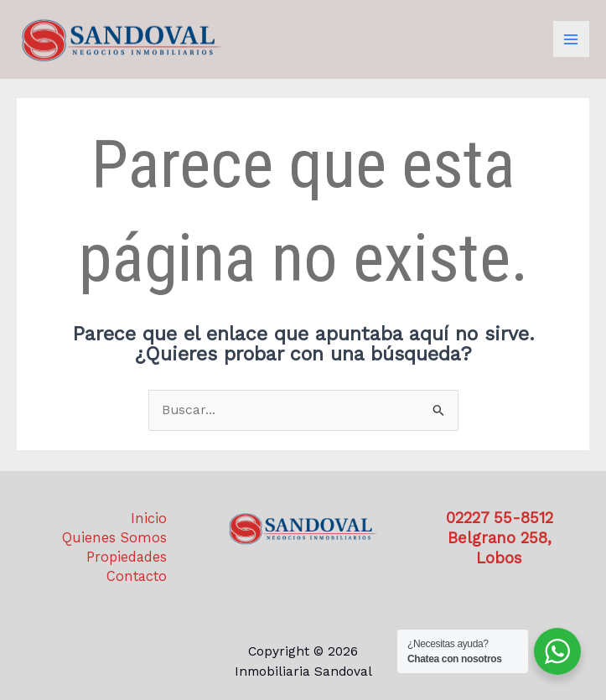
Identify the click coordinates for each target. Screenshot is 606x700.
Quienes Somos (114, 538)
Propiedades (127, 557)
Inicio (149, 519)
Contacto (137, 576)
